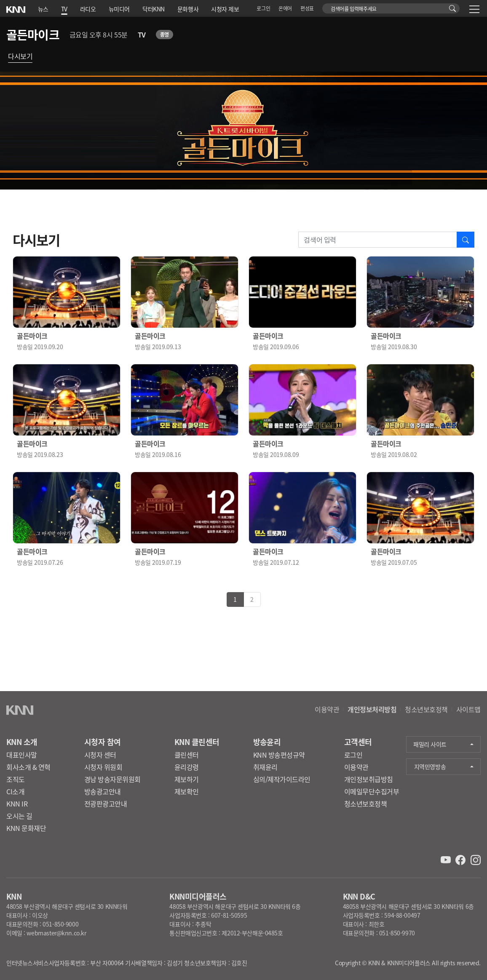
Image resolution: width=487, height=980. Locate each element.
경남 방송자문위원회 (112, 779)
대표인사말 (22, 755)
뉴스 (43, 9)
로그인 (263, 8)
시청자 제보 (225, 9)
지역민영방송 (430, 766)
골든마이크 (33, 35)
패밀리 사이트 (430, 744)
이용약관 (327, 709)
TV (64, 9)
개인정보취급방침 (369, 779)
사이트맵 (468, 709)
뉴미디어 (119, 9)
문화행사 (188, 9)
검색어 (327, 7)
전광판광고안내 (106, 804)
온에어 (285, 8)
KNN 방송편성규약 (279, 755)
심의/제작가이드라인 (282, 779)
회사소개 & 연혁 (28, 767)
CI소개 (15, 791)
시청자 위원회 (103, 767)
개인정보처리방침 (372, 709)
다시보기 (20, 56)
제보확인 (187, 791)
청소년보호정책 (426, 709)
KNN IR (17, 804)
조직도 (16, 779)
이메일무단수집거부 (372, 791)
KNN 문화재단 (26, 828)
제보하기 (187, 779)
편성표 (307, 8)
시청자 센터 (100, 755)
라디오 (88, 9)
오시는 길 (19, 816)
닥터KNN (154, 9)
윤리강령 (187, 767)
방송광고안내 (103, 791)
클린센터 (187, 755)
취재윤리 (265, 767)
